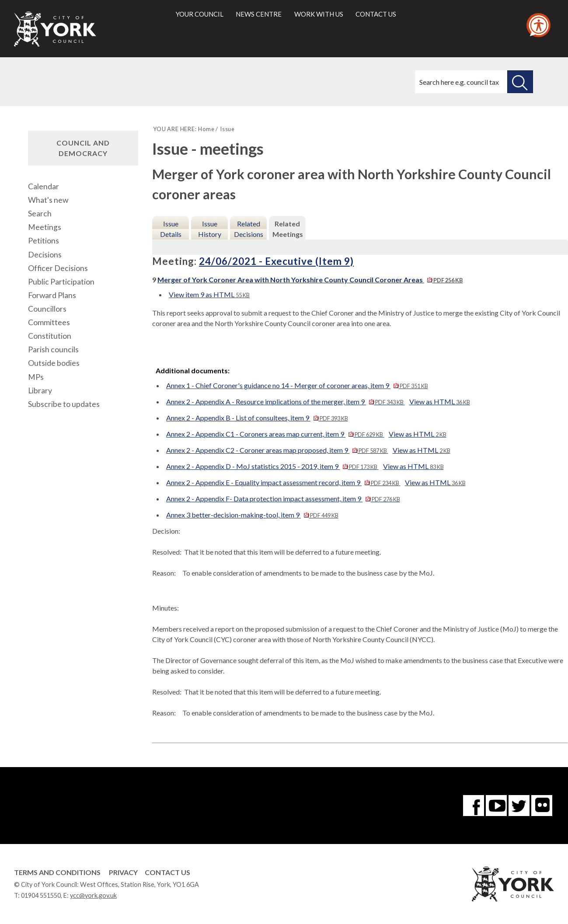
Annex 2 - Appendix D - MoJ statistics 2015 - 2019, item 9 (272, 466)
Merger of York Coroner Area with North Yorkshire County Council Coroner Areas (310, 280)
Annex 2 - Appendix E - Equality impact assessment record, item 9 (283, 482)
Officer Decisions (58, 268)
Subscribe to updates (64, 404)
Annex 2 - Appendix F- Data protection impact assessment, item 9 (283, 498)
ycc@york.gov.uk (93, 895)
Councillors (47, 309)
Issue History (210, 229)
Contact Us (167, 872)
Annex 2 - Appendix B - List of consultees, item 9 (257, 418)
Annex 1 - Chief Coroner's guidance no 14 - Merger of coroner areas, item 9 (297, 385)
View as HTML (440, 401)
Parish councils (53, 349)
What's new (48, 200)
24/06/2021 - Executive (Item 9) (276, 261)
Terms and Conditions (57, 872)
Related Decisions (249, 229)
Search (40, 214)
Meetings (45, 227)
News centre (259, 14)
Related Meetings (288, 229)
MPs (36, 377)
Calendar (44, 186)
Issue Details (171, 229)
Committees (49, 322)
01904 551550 (41, 895)
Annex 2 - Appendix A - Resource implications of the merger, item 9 (285, 401)
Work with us (319, 14)
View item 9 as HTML (209, 294)
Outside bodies (54, 363)
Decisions (45, 255)
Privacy (123, 872)
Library (40, 391)
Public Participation (61, 282)
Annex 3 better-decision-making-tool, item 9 (252, 515)
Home (206, 129)
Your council (200, 14)
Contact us (376, 14)
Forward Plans (52, 295)
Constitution (50, 336)
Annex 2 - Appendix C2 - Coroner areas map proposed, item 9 (277, 450)
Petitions (44, 241)
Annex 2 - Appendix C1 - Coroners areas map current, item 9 (275, 434)
